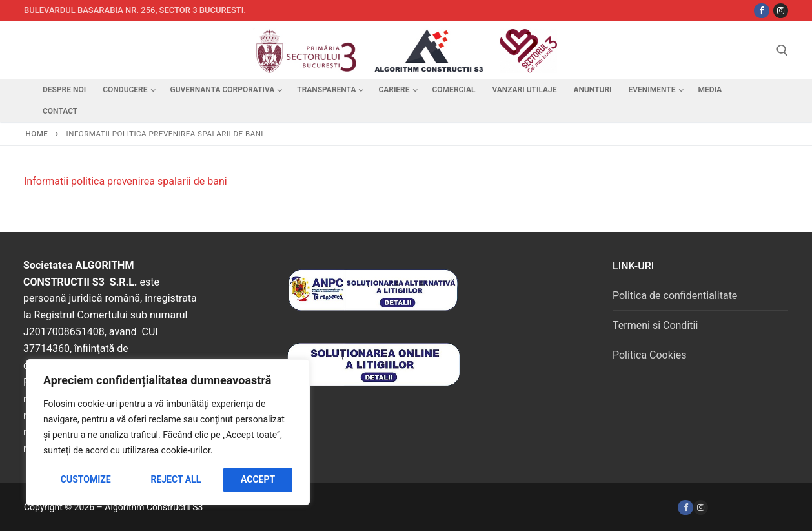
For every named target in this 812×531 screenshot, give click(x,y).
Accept (258, 479)
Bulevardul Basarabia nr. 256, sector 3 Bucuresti (134, 10)
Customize (86, 479)
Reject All (176, 479)
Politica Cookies (649, 355)
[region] (168, 432)
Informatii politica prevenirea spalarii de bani (126, 181)
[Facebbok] (761, 11)
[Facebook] (685, 507)
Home (37, 134)
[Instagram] (781, 11)
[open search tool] (782, 50)
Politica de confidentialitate (675, 296)
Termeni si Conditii (655, 325)
